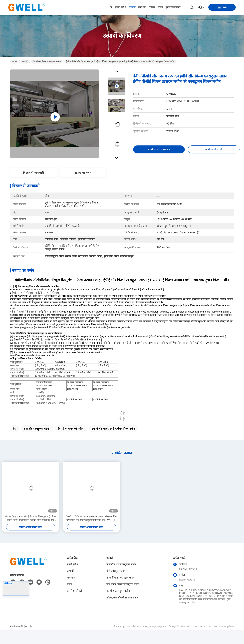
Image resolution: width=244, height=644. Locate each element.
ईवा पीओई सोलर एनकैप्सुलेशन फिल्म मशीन (113, 429)
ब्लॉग (160, 7)
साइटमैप (29, 626)
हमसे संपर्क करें (173, 7)
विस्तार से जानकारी (33, 173)
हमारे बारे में (121, 7)
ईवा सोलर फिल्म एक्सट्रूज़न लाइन (47, 62)
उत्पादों (132, 7)
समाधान (142, 7)
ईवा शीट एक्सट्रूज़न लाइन (36, 429)
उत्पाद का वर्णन (83, 173)
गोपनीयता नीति (17, 626)
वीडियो (152, 7)
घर (111, 7)
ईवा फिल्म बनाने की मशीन (70, 429)
